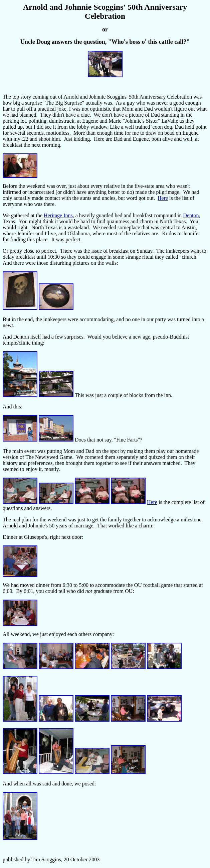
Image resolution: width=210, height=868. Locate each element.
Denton (191, 215)
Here (163, 198)
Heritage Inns (58, 215)
